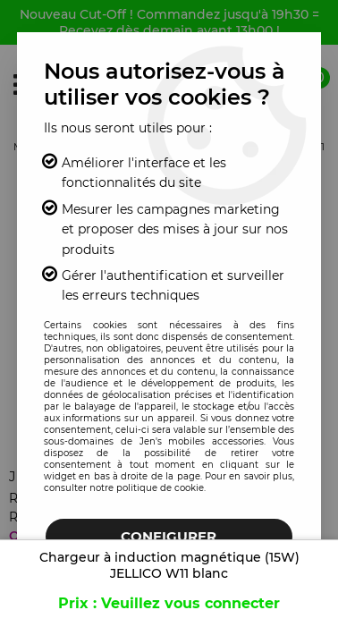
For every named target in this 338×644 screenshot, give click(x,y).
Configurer (169, 536)
